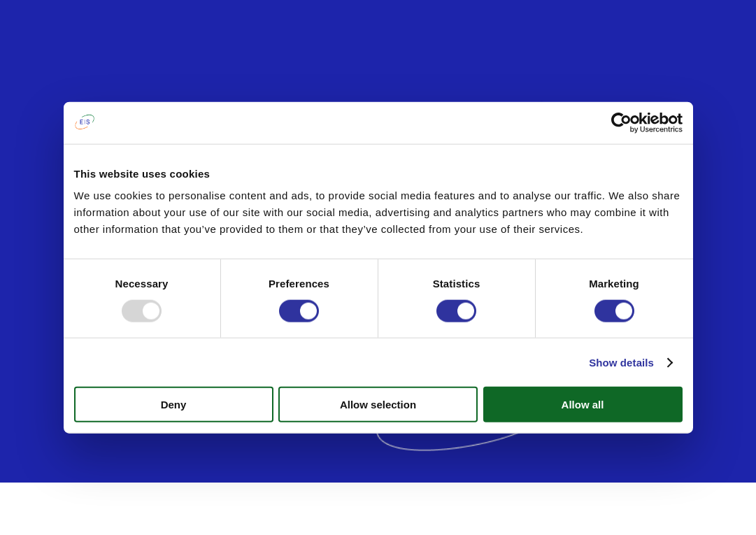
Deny (174, 405)
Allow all (583, 405)
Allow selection (378, 405)
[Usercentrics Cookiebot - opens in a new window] (621, 122)
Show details (621, 362)
